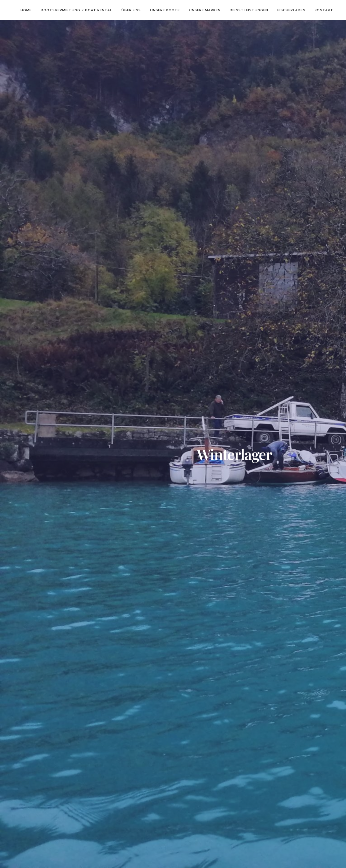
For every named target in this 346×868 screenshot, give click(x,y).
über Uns (131, 10)
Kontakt (324, 10)
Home (26, 10)
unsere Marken (205, 10)
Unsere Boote (165, 10)
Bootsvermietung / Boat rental (76, 10)
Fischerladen (291, 10)
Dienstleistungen (249, 10)
